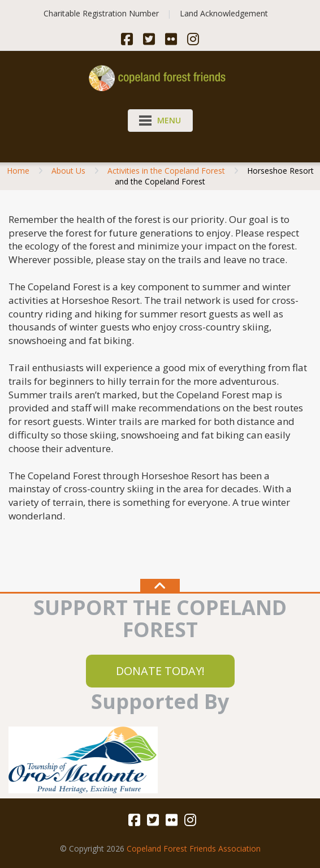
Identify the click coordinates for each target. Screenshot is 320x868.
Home (18, 171)
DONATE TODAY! (160, 671)
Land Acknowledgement (224, 13)
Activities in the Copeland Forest (166, 171)
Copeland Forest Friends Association (194, 848)
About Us (68, 171)
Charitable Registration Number (101, 13)
